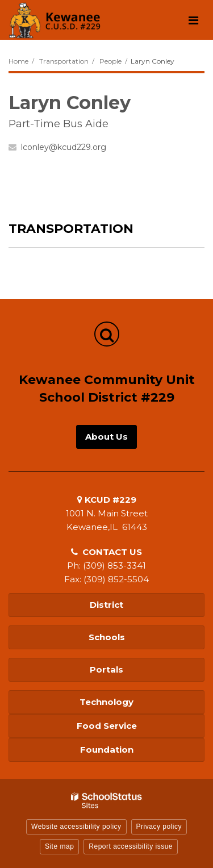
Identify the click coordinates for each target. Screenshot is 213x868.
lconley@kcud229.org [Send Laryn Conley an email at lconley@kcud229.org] (64, 147)
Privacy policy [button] (159, 827)
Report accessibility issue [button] (131, 846)
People (110, 61)
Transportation (64, 61)
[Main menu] (193, 20)
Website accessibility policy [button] (76, 827)
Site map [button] (59, 846)
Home (18, 61)
